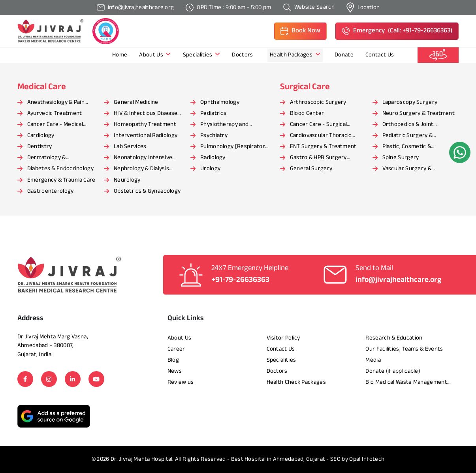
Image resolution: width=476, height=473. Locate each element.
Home (120, 55)
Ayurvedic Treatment (55, 114)
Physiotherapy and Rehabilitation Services (230, 125)
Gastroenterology (51, 191)
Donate (344, 55)
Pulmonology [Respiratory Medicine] (234, 147)
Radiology (213, 158)
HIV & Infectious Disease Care (146, 114)
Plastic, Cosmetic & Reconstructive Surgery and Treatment (419, 147)
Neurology (127, 180)
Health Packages (295, 55)
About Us (155, 55)
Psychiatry (214, 136)
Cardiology (41, 136)
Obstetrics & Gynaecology (147, 191)
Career (176, 349)
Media (373, 360)
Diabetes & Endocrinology (60, 169)
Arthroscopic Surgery (318, 102)
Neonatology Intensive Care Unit (143, 158)
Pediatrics (213, 114)
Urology (210, 169)
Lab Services (130, 147)
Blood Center (307, 114)
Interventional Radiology (146, 136)
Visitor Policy (283, 338)
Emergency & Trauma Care (61, 180)
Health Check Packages (296, 382)
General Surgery (311, 169)
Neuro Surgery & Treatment (419, 114)
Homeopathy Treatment (145, 125)
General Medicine (136, 102)
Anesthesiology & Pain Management (56, 103)
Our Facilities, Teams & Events (404, 349)
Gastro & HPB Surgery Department (318, 158)
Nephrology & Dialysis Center (141, 169)
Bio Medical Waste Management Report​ (406, 383)
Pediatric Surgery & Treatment (408, 136)
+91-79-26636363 (240, 280)
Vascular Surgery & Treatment (407, 169)
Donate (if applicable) (393, 371)
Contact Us (380, 55)
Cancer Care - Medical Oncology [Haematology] (59, 125)
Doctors (243, 55)
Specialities (202, 55)
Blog (173, 360)
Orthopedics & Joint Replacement (408, 125)
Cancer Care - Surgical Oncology (319, 125)
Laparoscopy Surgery (410, 102)
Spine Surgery (401, 158)
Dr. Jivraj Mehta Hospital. (142, 459)
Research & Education (394, 338)
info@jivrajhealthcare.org (398, 280)
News (175, 371)
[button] (300, 31)
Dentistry (40, 147)
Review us (181, 382)
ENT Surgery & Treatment (323, 147)
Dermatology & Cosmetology (47, 158)
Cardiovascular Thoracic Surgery (321, 136)
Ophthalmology (220, 102)
